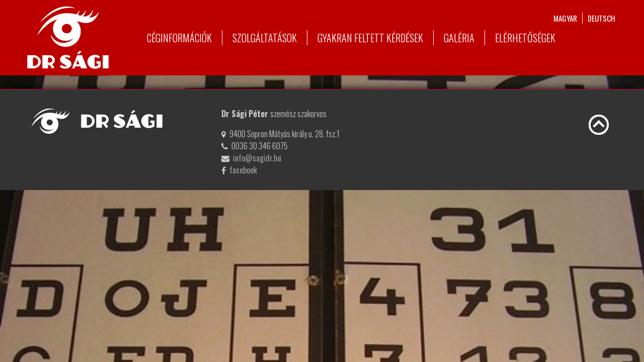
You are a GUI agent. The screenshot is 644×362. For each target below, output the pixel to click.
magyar (565, 18)
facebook (243, 170)
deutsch (601, 18)
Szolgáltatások (265, 38)
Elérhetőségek (525, 38)
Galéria (459, 38)
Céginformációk (179, 38)
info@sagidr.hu (257, 158)
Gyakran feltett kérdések (370, 38)
